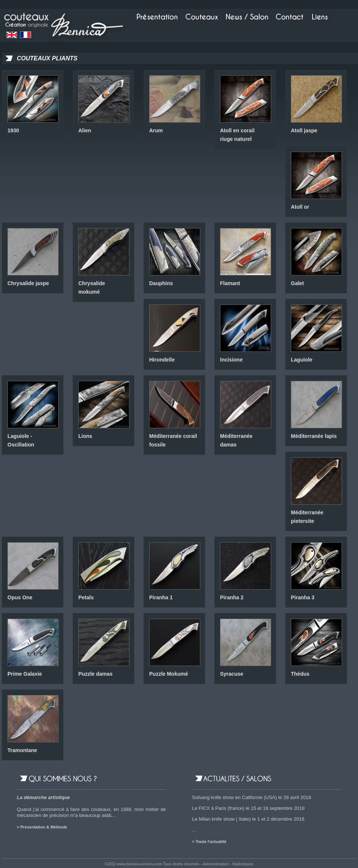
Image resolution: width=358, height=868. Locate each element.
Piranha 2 (232, 597)
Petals (86, 597)
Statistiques (243, 864)
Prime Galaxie (25, 674)
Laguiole (302, 360)
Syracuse (232, 674)
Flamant (230, 283)
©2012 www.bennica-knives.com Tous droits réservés (152, 864)
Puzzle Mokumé (169, 674)
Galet (297, 283)
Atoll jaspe (304, 130)
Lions (85, 436)
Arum (156, 130)
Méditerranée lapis (314, 436)
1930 (13, 130)
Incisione (231, 360)
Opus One (20, 597)
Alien (85, 130)
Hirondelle (162, 360)
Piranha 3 (303, 597)
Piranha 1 (161, 597)
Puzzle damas (95, 674)
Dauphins (161, 283)
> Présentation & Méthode (42, 827)
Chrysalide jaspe (28, 283)
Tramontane (22, 750)
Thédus (300, 674)
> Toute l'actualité (209, 842)
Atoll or (300, 207)
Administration (216, 864)
